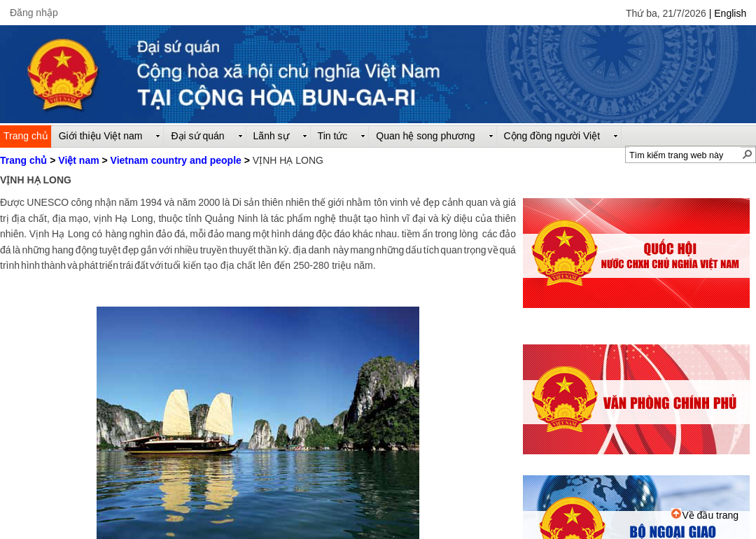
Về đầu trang (705, 515)
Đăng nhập (34, 13)
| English (728, 13)
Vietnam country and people (176, 160)
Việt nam (78, 160)
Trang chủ (23, 160)
